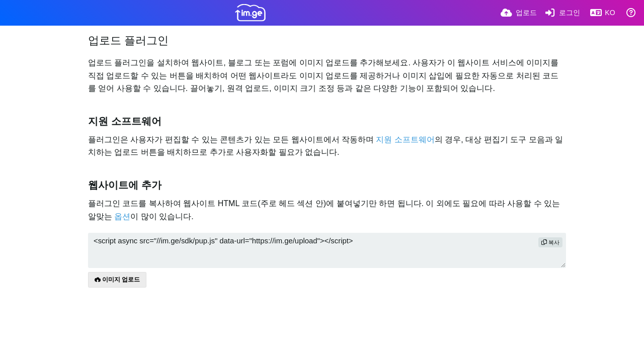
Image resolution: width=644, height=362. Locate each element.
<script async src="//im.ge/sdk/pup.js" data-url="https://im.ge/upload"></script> (327, 250)
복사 (550, 242)
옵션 (122, 216)
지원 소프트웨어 (405, 140)
